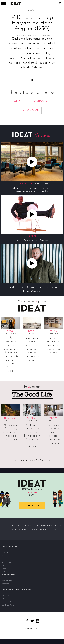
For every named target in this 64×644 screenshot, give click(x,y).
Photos (4, 572)
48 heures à (11, 421)
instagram (37, 621)
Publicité (12, 530)
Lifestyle (5, 553)
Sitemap (53, 530)
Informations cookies (49, 526)
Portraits (11, 334)
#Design (18, 101)
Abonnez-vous (32, 505)
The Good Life (7, 596)
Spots (4, 565)
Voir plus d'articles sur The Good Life (32, 461)
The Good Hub (7, 602)
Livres (4, 587)
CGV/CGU (30, 526)
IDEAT (4, 599)
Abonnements (7, 580)
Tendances (53, 334)
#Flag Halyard (40, 101)
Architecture (41, 184)
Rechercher (60, 3)
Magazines (5, 584)
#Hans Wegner (31, 111)
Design (4, 556)
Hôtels (53, 421)
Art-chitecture (7, 562)
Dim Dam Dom (8, 605)
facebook (27, 621)
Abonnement (39, 530)
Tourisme (5, 559)
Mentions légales (13, 526)
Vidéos (4, 569)
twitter (32, 621)
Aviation (32, 421)
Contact (24, 530)
